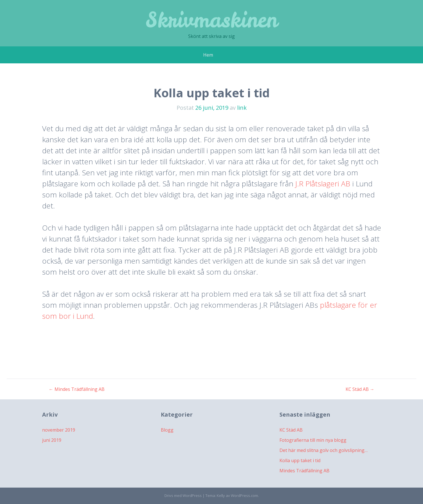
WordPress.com (244, 496)
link (242, 108)
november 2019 (59, 430)
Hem (208, 55)
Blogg (167, 430)
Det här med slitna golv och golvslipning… (324, 450)
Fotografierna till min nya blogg (313, 440)
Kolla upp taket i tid (300, 460)
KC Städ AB (360, 389)
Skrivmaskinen (211, 20)
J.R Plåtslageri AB (323, 184)
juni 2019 (52, 440)
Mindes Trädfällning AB (77, 389)
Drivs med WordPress (183, 496)
